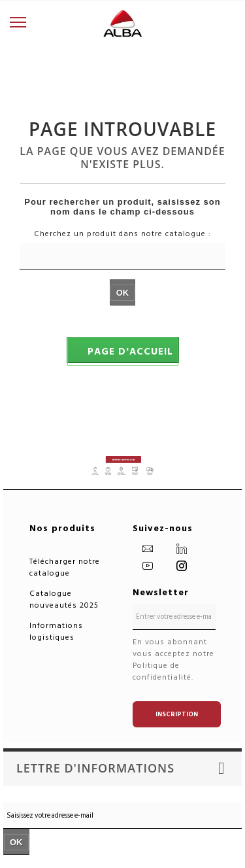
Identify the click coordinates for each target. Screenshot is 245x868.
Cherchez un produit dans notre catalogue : (122, 234)
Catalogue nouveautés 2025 (64, 599)
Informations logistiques (56, 632)
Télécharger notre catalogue (65, 567)
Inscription (177, 714)
